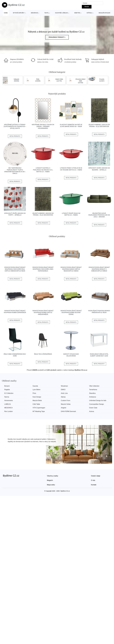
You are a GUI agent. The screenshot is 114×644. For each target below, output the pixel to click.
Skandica (92, 393)
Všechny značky (53, 476)
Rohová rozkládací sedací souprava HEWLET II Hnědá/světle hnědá (99, 269)
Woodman (64, 386)
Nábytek (77, 13)
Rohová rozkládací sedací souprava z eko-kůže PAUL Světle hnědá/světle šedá (15, 269)
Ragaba (7, 390)
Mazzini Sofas (66, 404)
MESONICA (8, 408)
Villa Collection (94, 386)
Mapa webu (51, 485)
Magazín (50, 480)
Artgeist (63, 408)
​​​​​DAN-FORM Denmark (68, 411)
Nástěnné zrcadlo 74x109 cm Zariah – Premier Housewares (43, 126)
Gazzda (35, 386)
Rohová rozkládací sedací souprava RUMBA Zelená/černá (71, 312)
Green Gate (93, 408)
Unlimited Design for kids (98, 400)
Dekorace (34, 13)
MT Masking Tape (39, 411)
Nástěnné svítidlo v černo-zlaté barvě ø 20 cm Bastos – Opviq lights (15, 126)
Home (6, 13)
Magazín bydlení (104, 13)
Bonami (7, 386)
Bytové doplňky (19, 13)
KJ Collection (9, 393)
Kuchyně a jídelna (62, 13)
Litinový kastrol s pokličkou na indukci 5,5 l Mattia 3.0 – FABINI (43, 170)
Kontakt (94, 485)
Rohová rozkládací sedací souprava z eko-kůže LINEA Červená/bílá (43, 269)
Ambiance (93, 397)
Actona (92, 411)
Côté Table (36, 404)
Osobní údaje (96, 476)
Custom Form (66, 400)
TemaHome (93, 390)
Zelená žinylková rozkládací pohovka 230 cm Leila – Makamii (99, 215)
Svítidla (89, 13)
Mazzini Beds (37, 400)
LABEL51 (8, 404)
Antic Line (64, 393)
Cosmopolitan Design (97, 404)
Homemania (9, 400)
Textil (47, 13)
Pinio (34, 393)
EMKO (63, 390)
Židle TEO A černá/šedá (43, 354)
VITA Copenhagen (39, 408)
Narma (7, 397)
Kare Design (37, 397)
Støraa (63, 397)
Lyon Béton (37, 390)
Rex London (9, 411)
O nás (93, 480)
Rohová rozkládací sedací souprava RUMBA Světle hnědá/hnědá (43, 312)
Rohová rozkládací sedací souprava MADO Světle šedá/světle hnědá (71, 269)
